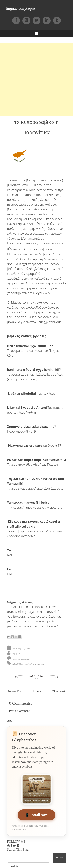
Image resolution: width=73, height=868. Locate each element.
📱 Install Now (36, 815)
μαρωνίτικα (39, 664)
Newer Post (15, 691)
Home (37, 691)
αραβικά (28, 664)
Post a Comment (19, 711)
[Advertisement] (36, 79)
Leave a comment (21, 659)
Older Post (58, 691)
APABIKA (18, 664)
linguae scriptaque (20, 8)
